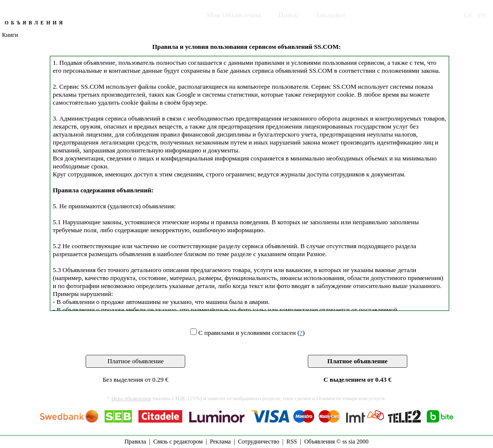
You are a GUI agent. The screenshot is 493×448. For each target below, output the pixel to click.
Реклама (220, 442)
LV (468, 15)
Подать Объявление (158, 15)
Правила (135, 442)
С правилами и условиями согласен (247, 333)
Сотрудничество (259, 442)
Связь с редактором (178, 442)
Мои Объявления (234, 15)
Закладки (330, 15)
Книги (10, 35)
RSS (292, 442)
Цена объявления (131, 398)
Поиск (288, 15)
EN (482, 15)
